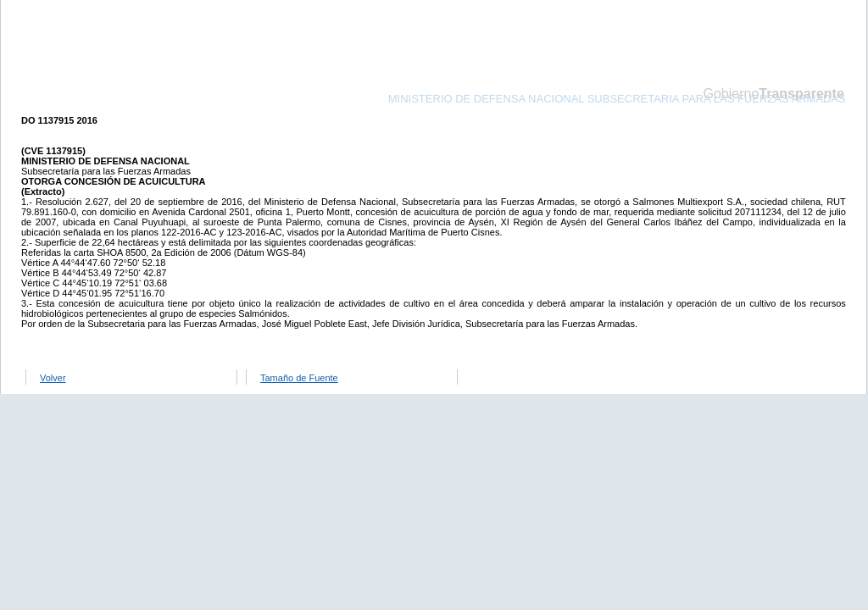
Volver (53, 378)
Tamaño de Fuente (299, 378)
